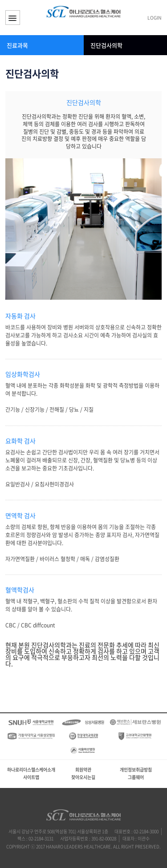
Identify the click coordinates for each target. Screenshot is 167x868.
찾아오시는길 (83, 777)
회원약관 (83, 770)
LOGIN (155, 18)
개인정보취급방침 (136, 770)
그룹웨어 (136, 777)
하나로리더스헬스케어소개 (31, 770)
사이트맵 (31, 777)
